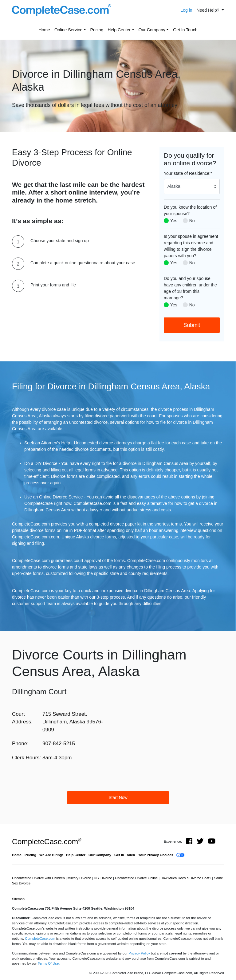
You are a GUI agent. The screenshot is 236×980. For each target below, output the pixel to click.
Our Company (152, 30)
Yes (174, 221)
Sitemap (18, 899)
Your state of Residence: (188, 173)
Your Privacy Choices (155, 855)
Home (44, 30)
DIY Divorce (103, 878)
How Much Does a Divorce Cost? (186, 878)
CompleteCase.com (47, 842)
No (192, 221)
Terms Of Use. (49, 963)
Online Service (68, 30)
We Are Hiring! (51, 855)
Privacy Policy (139, 953)
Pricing (97, 30)
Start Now (118, 797)
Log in (186, 10)
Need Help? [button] (209, 10)
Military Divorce (80, 878)
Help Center (119, 30)
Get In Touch (185, 30)
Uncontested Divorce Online (137, 878)
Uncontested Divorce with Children (39, 878)
